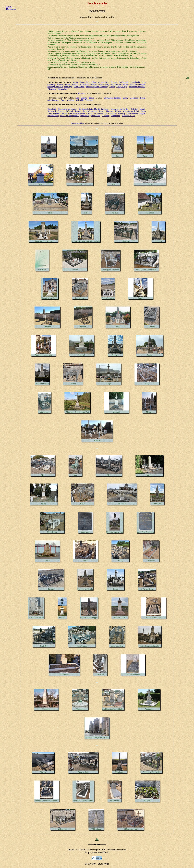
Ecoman (60, 85)
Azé (78, 98)
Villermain (52, 89)
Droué (92, 98)
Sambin (113, 113)
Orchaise (133, 85)
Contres (114, 82)
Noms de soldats (77, 123)
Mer (101, 85)
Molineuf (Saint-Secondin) (97, 87)
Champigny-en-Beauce (67, 109)
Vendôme (71, 100)
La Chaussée (124, 82)
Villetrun (89, 100)
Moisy (107, 85)
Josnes (68, 85)
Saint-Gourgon (53, 100)
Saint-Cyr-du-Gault (55, 87)
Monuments (11, 9)
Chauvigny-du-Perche (120, 109)
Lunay (126, 98)
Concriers (105, 82)
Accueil (9, 7)
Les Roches (134, 98)
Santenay (121, 113)
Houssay (78, 111)
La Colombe (135, 82)
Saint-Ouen (85, 116)
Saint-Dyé (68, 87)
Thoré (63, 100)
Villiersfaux (116, 116)
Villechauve (96, 116)
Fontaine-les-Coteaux (56, 111)
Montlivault (116, 85)
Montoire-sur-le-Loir (131, 111)
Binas (82, 82)
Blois (88, 82)
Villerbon (106, 116)
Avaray (75, 82)
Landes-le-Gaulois (90, 111)
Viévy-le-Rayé (122, 87)
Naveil (143, 98)
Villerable (80, 100)
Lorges (102, 111)
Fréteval (70, 111)
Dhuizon (82, 93)
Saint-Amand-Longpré (136, 113)
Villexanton (62, 89)
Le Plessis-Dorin (101, 113)
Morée (65, 113)
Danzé (142, 109)
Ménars (94, 85)
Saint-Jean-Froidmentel (70, 116)
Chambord (52, 109)
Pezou (90, 113)
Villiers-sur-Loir (128, 116)
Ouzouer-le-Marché (77, 113)
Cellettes (134, 109)
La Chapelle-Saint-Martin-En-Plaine (94, 109)
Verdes (112, 87)
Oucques (142, 85)
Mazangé (110, 111)
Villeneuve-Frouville (137, 87)
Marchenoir (85, 85)
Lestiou (75, 85)
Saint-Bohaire (53, 116)
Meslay (118, 111)
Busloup (84, 98)
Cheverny (96, 82)
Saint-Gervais (79, 87)
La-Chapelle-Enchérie (113, 98)
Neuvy (125, 85)
